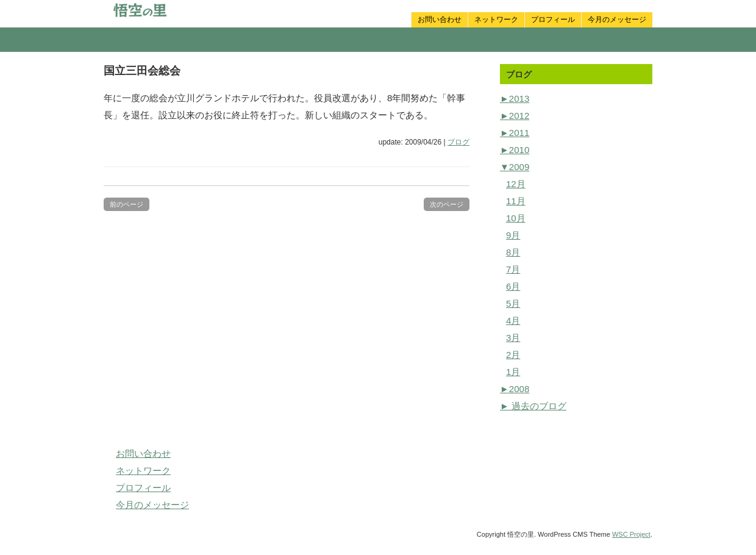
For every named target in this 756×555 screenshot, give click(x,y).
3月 (513, 338)
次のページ (447, 204)
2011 (515, 133)
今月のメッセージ (617, 20)
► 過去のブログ (533, 406)
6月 (513, 286)
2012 (515, 116)
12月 (516, 184)
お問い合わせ (440, 20)
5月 (513, 303)
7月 (513, 269)
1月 (513, 372)
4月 (513, 320)
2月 (513, 355)
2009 (515, 167)
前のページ (127, 204)
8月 (513, 252)
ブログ (458, 142)
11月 (516, 201)
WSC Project (631, 534)
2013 (515, 98)
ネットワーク (496, 20)
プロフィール (553, 20)
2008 (515, 389)
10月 (516, 218)
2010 (515, 150)
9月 (513, 235)
